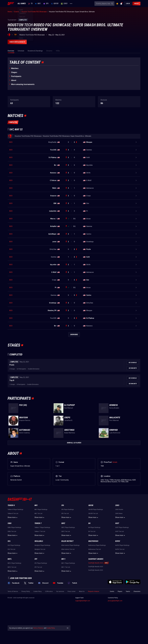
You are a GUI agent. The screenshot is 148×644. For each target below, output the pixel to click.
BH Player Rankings (94, 557)
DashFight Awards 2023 (96, 596)
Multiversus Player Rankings (97, 575)
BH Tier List (92, 561)
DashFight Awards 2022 (96, 600)
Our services (60, 621)
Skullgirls (39, 571)
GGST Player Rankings (122, 557)
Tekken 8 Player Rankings (15, 539)
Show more (13, 547)
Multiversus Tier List (95, 579)
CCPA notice (49, 621)
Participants (16, 76)
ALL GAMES (22, 4)
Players (120, 621)
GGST (117, 553)
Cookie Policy (37, 621)
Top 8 (12, 410)
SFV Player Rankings (41, 593)
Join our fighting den (21, 608)
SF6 (46, 4)
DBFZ (63, 553)
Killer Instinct (67, 571)
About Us (82, 621)
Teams (128, 621)
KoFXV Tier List (120, 579)
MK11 (63, 589)
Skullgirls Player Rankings (42, 575)
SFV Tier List (38, 597)
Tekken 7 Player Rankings (42, 557)
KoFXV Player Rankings (122, 575)
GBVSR (55, 4)
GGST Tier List (120, 561)
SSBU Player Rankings (14, 557)
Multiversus (93, 571)
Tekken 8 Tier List (13, 543)
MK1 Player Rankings (41, 539)
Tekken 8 (11, 535)
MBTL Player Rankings (14, 593)
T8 (30, 4)
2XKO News (119, 543)
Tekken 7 (38, 553)
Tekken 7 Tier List (40, 561)
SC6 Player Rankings (14, 575)
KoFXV (118, 571)
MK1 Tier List (38, 543)
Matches (15, 68)
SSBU (10, 553)
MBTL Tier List (12, 597)
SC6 (9, 571)
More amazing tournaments (23, 84)
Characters (137, 621)
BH (89, 553)
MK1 (38, 4)
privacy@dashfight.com (115, 630)
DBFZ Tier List (66, 561)
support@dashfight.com (83, 630)
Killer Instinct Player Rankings (70, 575)
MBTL (10, 589)
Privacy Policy (26, 621)
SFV (36, 589)
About (14, 80)
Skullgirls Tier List (40, 579)
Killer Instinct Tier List (68, 579)
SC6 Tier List (11, 579)
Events (112, 621)
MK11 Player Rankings (68, 593)
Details (115, 492)
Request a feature (94, 621)
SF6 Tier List (65, 543)
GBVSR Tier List (93, 543)
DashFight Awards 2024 (96, 593)
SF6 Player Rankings (68, 539)
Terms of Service (13, 621)
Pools (12, 395)
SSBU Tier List (12, 561)
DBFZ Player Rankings (68, 557)
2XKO (64, 4)
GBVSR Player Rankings (96, 539)
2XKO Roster (119, 539)
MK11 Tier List (66, 597)
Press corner (72, 621)
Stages (14, 72)
